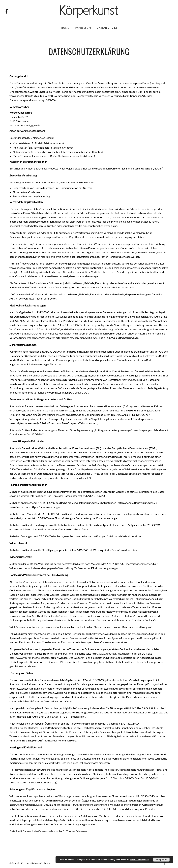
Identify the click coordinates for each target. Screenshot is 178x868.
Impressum (83, 28)
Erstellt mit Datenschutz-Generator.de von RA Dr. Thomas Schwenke (48, 831)
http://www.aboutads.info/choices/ (112, 653)
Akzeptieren (161, 860)
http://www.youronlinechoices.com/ (30, 658)
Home (65, 28)
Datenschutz (107, 28)
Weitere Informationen (140, 860)
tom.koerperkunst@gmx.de (25, 125)
